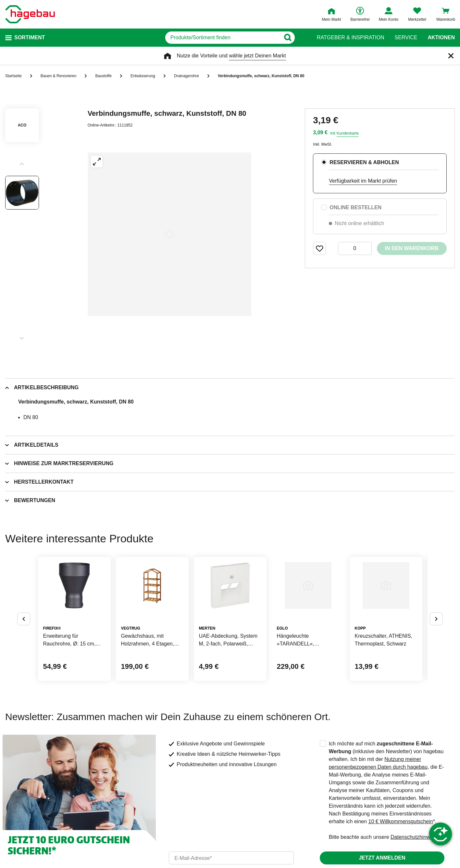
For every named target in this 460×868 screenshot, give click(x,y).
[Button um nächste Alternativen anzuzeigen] (436, 645)
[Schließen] (451, 56)
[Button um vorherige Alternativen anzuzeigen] (24, 645)
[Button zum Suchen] (298, 38)
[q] (223, 38)
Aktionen (441, 38)
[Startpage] (30, 14)
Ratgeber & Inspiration (350, 38)
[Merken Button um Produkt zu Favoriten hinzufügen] (319, 248)
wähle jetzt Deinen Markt (257, 56)
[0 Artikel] (355, 248)
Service (406, 38)
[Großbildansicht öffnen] (169, 234)
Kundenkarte (348, 133)
